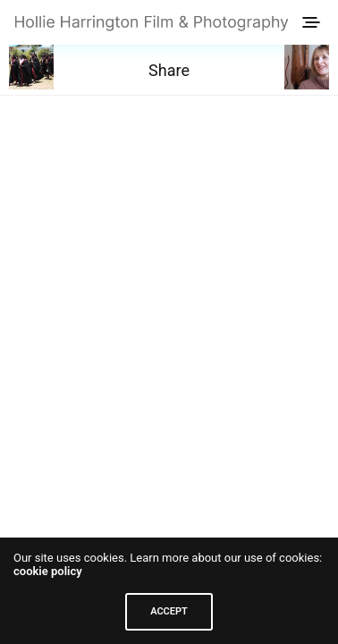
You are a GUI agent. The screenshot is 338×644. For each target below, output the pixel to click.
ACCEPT (169, 611)
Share (169, 70)
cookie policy (48, 571)
